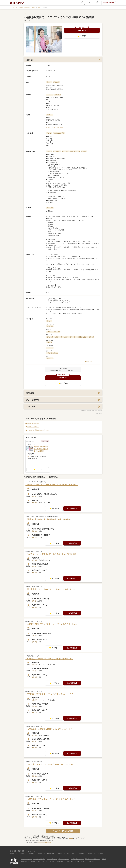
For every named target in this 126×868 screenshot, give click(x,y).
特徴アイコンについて (93, 362)
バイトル (40, 862)
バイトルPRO (13, 7)
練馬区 (39, 7)
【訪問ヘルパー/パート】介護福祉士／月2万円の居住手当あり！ (52, 485)
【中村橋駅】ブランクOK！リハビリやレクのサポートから (49, 659)
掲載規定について (25, 862)
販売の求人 (81, 854)
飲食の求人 (61, 854)
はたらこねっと (71, 862)
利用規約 (104, 859)
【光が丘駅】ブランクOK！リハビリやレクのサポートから (49, 764)
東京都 (34, 7)
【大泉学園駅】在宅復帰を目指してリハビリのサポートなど (50, 729)
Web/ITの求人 (51, 854)
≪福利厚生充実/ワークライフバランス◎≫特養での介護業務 (41, 449)
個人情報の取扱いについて (77, 859)
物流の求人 (91, 854)
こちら (71, 838)
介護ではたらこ (92, 862)
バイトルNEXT (60, 862)
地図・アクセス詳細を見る (56, 127)
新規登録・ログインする (109, 3)
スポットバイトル (50, 862)
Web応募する (82, 30)
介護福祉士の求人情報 (24, 7)
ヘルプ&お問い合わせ (52, 859)
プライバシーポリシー (64, 859)
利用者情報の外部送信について (93, 859)
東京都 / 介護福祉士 (33, 427)
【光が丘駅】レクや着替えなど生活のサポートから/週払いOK (51, 554)
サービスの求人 (71, 854)
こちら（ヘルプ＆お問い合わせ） (44, 842)
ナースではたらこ (82, 862)
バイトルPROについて (26, 859)
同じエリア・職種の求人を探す (63, 831)
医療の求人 (13, 854)
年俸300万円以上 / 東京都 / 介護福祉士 (38, 430)
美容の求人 (41, 854)
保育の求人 (31, 854)
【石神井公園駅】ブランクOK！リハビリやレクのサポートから (51, 624)
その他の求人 (101, 854)
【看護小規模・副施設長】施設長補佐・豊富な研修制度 (48, 519)
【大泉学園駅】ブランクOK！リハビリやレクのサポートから (50, 799)
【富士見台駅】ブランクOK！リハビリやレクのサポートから (50, 589)
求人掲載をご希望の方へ (39, 859)
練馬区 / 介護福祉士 (33, 423)
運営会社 (33, 862)
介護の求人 (22, 854)
